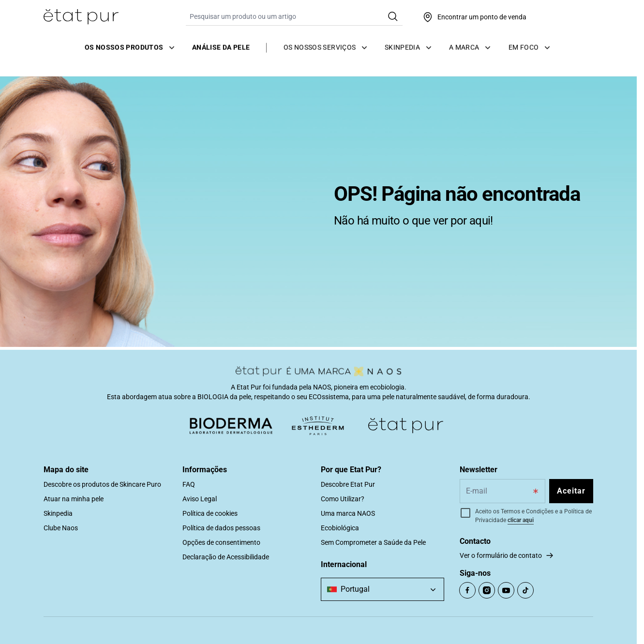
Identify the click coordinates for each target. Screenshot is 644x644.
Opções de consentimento (221, 542)
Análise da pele (221, 46)
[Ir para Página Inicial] (81, 17)
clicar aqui (521, 520)
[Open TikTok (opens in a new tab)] (525, 590)
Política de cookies (210, 513)
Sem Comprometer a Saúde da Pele (373, 542)
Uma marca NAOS (348, 513)
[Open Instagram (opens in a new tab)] (487, 590)
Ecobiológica (340, 528)
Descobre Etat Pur (348, 484)
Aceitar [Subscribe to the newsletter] (571, 491)
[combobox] (382, 589)
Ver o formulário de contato (501, 555)
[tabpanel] (318, 205)
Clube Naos (61, 528)
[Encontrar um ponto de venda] (474, 17)
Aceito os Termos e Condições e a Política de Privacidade (533, 516)
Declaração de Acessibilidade (226, 557)
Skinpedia (58, 513)
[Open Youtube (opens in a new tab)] (506, 590)
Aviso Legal (200, 499)
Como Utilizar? (343, 499)
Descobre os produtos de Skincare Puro (102, 484)
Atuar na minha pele (74, 499)
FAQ (189, 484)
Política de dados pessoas (221, 528)
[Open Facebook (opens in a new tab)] (467, 590)
